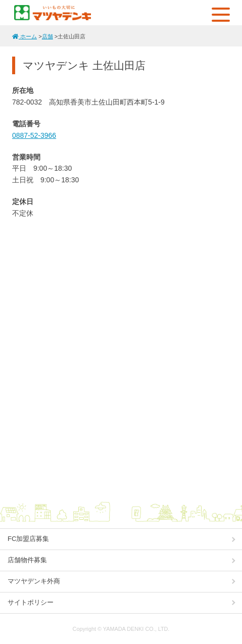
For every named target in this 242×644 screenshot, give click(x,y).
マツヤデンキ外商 (34, 581)
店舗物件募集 (27, 560)
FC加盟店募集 (28, 539)
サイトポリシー (31, 602)
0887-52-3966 (34, 135)
